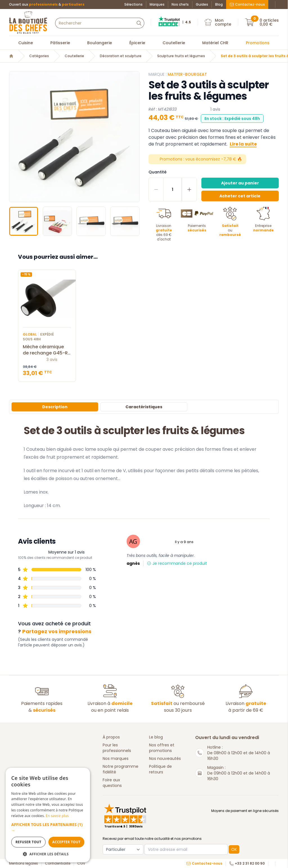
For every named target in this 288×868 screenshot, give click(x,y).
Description (55, 407)
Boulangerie (100, 43)
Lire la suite (243, 144)
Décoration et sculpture (121, 56)
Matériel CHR (215, 43)
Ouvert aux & (47, 5)
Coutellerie (174, 43)
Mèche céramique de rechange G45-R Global (47, 350)
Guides (202, 5)
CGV (81, 863)
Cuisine (26, 43)
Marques (157, 5)
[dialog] (48, 815)
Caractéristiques (144, 407)
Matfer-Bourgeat (187, 74)
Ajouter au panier (240, 183)
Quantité (157, 172)
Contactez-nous (247, 4)
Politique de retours (160, 769)
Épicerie (137, 43)
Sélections (133, 5)
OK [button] (234, 849)
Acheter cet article (240, 196)
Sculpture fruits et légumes (181, 56)
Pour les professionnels (117, 748)
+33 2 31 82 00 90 (247, 863)
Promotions (258, 43)
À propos (111, 737)
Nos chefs (180, 5)
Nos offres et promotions (162, 748)
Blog (219, 5)
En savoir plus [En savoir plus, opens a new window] (57, 816)
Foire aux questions (112, 783)
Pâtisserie (60, 43)
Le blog (156, 737)
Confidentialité (58, 863)
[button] (48, 827)
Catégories (39, 56)
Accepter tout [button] (66, 842)
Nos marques (116, 758)
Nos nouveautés (165, 758)
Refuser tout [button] (28, 842)
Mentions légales (23, 863)
